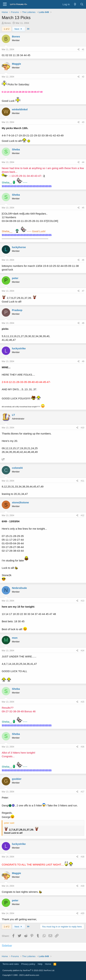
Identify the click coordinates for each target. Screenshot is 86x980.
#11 (82, 481)
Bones (8, 23)
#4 (83, 162)
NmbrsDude (19, 588)
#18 (82, 857)
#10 (82, 428)
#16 (82, 747)
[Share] (79, 50)
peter (15, 278)
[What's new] (75, 4)
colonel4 (17, 468)
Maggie (16, 64)
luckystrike (19, 348)
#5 (83, 208)
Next (19, 29)
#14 (82, 651)
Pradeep (17, 310)
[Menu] (5, 4)
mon (15, 638)
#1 (83, 49)
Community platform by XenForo (29, 970)
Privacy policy (28, 964)
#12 (82, 515)
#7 (83, 291)
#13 (82, 601)
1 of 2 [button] (7, 29)
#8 (83, 323)
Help (40, 964)
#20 (82, 913)
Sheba (16, 149)
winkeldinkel (20, 109)
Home (48, 964)
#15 (82, 702)
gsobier (17, 779)
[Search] (82, 4)
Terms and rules (11, 964)
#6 (83, 260)
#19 (82, 886)
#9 (83, 361)
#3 (83, 122)
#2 (83, 77)
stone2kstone (20, 502)
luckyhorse (19, 247)
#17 (82, 792)
